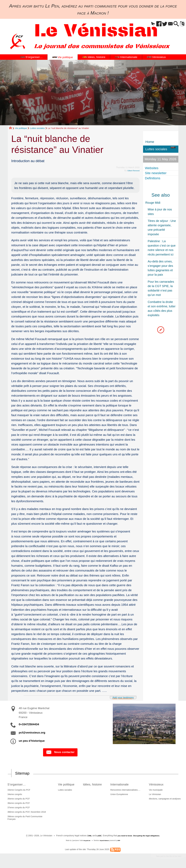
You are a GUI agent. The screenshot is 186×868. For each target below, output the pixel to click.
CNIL (85, 836)
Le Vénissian (156, 795)
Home (150, 142)
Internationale (124, 785)
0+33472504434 (29, 724)
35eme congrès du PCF (18, 799)
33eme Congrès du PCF (18, 791)
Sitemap (24, 774)
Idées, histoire (94, 785)
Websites (152, 168)
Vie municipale (157, 791)
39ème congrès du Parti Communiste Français (24, 818)
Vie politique (21, 128)
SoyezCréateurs (105, 841)
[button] (146, 24)
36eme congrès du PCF (18, 804)
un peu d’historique (32, 741)
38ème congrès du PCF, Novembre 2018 (26, 813)
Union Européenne (122, 795)
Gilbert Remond (132, 170)
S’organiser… (18, 785)
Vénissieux (159, 785)
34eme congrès (14, 795)
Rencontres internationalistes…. (128, 791)
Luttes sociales (37, 128)
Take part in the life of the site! (164, 858)
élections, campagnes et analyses (166, 799)
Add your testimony (120, 697)
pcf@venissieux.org (32, 733)
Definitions (153, 178)
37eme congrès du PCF (18, 808)
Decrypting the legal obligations (149, 836)
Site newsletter (156, 173)
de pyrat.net (86, 841)
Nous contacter (60, 753)
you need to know (123, 836)
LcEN (95, 836)
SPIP (121, 841)
